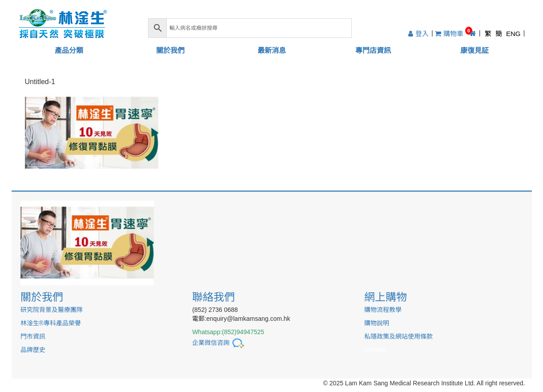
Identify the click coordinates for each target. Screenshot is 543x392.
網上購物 (386, 297)
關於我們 (170, 51)
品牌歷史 (33, 350)
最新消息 (272, 51)
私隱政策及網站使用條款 (398, 336)
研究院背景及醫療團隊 (52, 310)
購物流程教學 (383, 310)
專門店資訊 (373, 51)
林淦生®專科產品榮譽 (51, 323)
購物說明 (377, 323)
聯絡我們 (213, 297)
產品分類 (69, 51)
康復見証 (475, 51)
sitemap (375, 350)
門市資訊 (33, 336)
